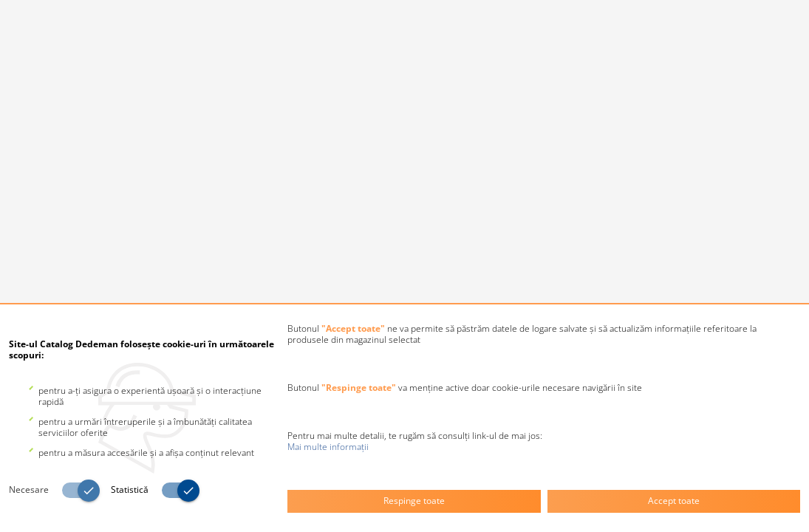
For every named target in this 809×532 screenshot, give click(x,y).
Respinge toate (414, 501)
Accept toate (674, 501)
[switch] (60, 491)
